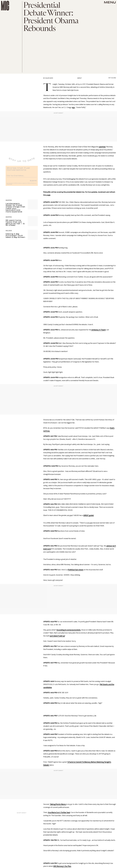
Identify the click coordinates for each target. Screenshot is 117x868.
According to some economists (69, 630)
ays (74, 107)
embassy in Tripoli (98, 330)
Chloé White (49, 78)
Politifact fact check (76, 570)
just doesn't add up (57, 636)
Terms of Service (31, 184)
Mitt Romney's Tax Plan (62, 866)
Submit (33, 182)
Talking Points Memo (58, 804)
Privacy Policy (9, 185)
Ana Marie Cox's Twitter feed (59, 812)
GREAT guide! (89, 515)
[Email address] (22, 177)
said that (102, 147)
